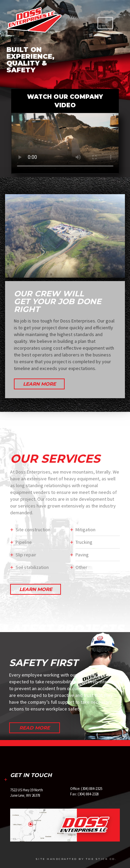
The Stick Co (100, 859)
